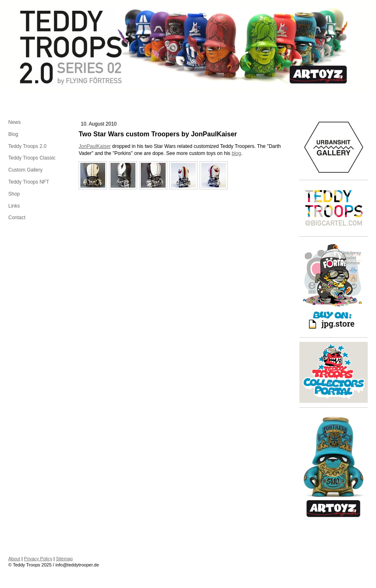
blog (236, 153)
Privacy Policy (38, 559)
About (14, 559)
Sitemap (64, 559)
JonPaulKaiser (95, 146)
